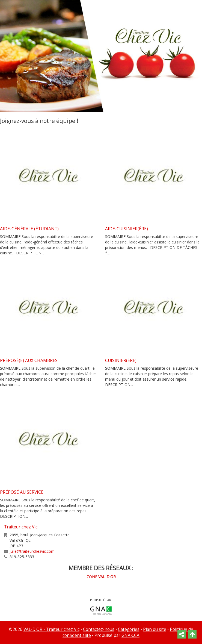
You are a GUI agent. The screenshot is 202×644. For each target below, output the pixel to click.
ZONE (101, 577)
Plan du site (155, 629)
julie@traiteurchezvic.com (32, 551)
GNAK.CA (130, 635)
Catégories (129, 629)
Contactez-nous (99, 629)
